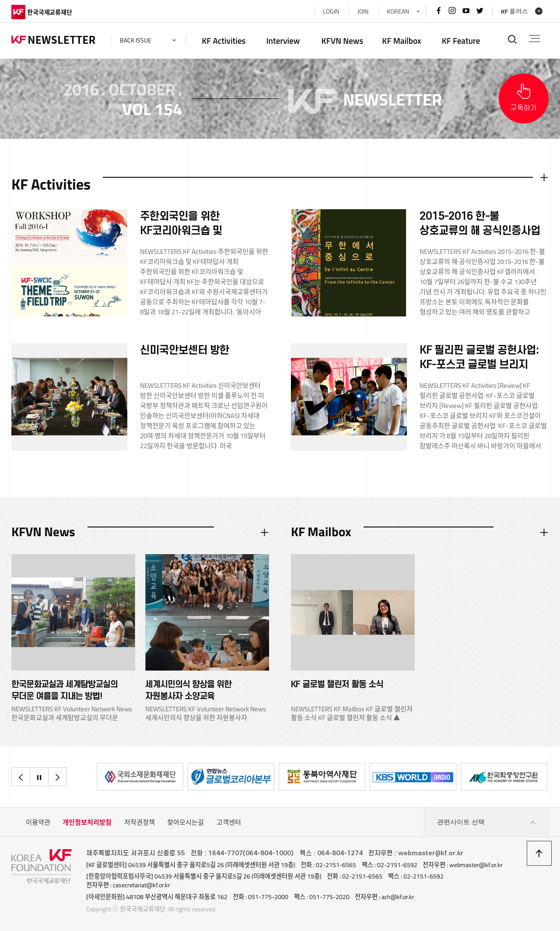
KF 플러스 (514, 11)
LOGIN (331, 11)
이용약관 (38, 822)
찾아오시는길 (185, 822)
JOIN (363, 11)
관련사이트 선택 (486, 822)
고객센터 (229, 822)
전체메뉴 (534, 39)
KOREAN (398, 11)
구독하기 (524, 108)
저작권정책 (140, 822)
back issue (136, 40)
